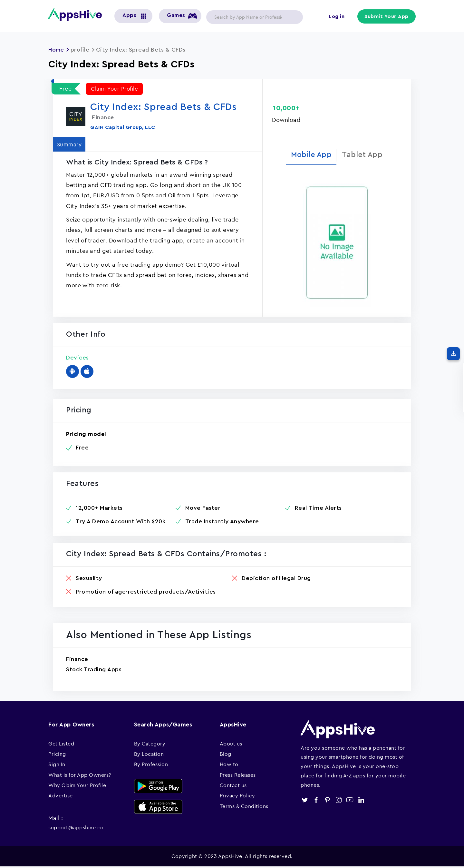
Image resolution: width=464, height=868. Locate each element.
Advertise (61, 797)
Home (57, 50)
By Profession (151, 765)
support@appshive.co (76, 828)
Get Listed (61, 745)
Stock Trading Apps (94, 670)
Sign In (57, 765)
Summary (71, 144)
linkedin (361, 801)
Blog (226, 755)
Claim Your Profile (116, 89)
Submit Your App (387, 17)
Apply (293, 17)
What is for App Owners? (80, 776)
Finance (77, 660)
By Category (150, 745)
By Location (149, 755)
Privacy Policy (237, 797)
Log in (337, 17)
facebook (316, 801)
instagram (338, 801)
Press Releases (238, 776)
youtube (350, 801)
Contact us (233, 786)
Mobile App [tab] (310, 155)
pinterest (327, 801)
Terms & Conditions (244, 807)
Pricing (57, 755)
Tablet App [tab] (364, 155)
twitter (305, 801)
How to (229, 765)
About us (231, 745)
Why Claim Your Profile (77, 786)
